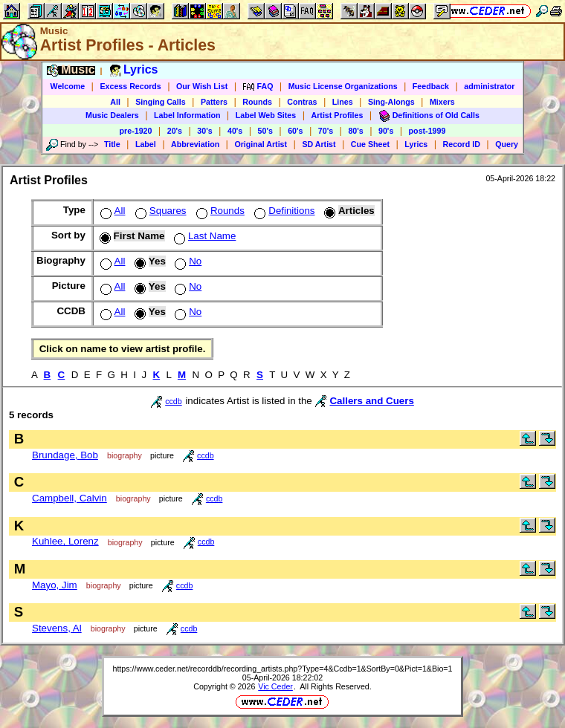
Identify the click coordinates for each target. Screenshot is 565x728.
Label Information (187, 115)
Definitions (283, 211)
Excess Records (130, 86)
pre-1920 (136, 131)
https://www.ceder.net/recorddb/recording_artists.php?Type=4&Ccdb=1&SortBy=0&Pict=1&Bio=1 (282, 669)
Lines (343, 102)
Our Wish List (202, 86)
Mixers (442, 102)
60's (295, 131)
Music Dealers (112, 115)
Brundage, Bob (65, 455)
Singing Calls (161, 102)
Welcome (68, 86)
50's (265, 131)
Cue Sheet (370, 144)
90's (386, 131)
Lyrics (416, 144)
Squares (159, 211)
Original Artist (261, 144)
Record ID (462, 144)
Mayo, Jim (55, 585)
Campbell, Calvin (70, 498)
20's (175, 131)
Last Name (203, 236)
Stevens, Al (57, 628)
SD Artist (319, 144)
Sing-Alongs (391, 102)
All (115, 102)
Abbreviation (195, 144)
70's (326, 131)
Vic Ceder (275, 686)
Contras (302, 102)
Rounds (257, 102)
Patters (214, 102)
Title (112, 144)
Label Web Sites (266, 115)
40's (235, 131)
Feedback (431, 86)
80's (355, 131)
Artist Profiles (338, 115)
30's (204, 131)
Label (146, 144)
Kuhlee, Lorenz (65, 541)
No (187, 261)
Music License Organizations (343, 86)
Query (507, 144)
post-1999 (427, 131)
